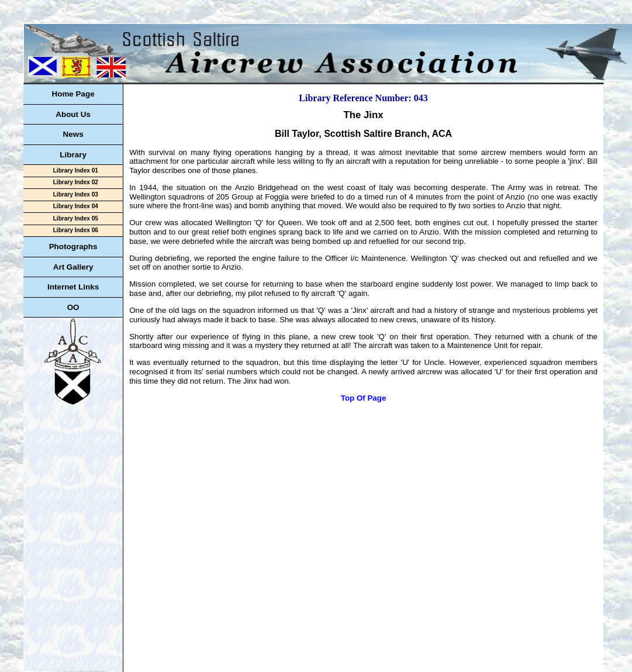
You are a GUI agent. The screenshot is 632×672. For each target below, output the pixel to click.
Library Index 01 (76, 170)
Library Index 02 (76, 182)
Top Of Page (364, 398)
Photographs (73, 247)
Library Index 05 (76, 218)
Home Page (73, 94)
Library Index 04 (76, 206)
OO (73, 307)
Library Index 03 (76, 194)
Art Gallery (73, 267)
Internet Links (73, 287)
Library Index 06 (76, 230)
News (73, 134)
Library (73, 155)
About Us (73, 114)
